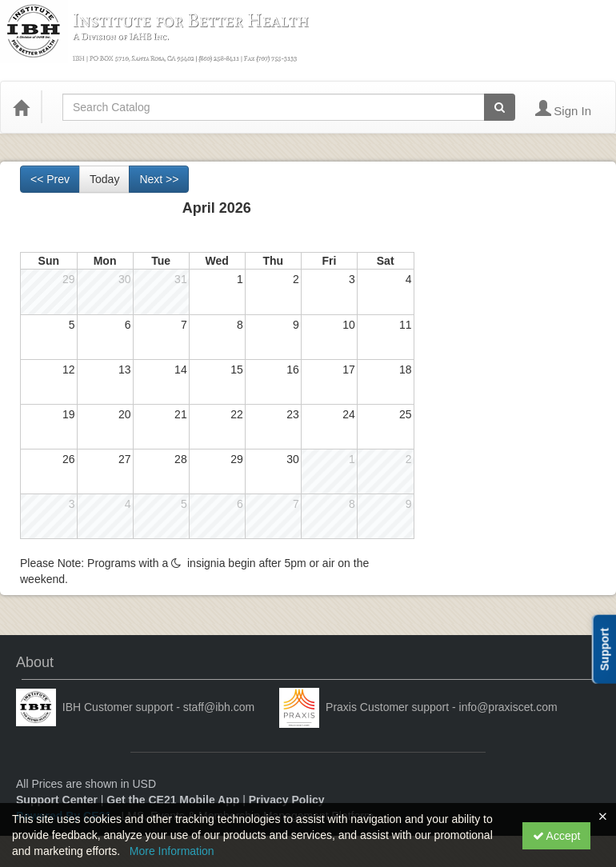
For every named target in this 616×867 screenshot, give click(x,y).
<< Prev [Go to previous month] (50, 179)
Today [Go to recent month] (104, 179)
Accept (557, 836)
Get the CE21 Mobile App (173, 800)
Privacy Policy (287, 800)
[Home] (21, 107)
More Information (172, 851)
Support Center (57, 800)
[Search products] (500, 107)
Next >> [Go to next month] (159, 179)
